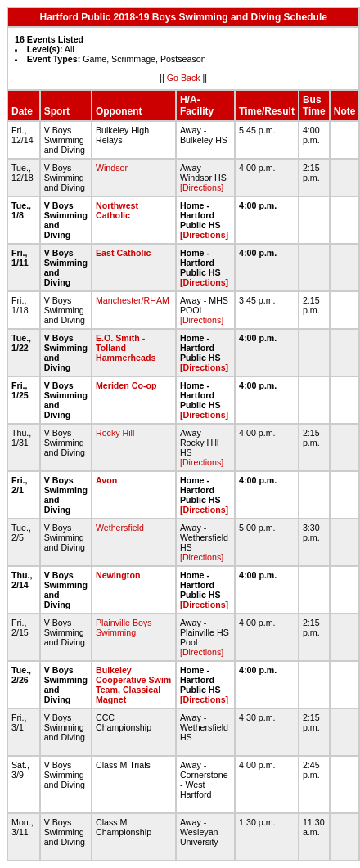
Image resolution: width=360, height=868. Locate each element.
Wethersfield (120, 528)
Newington (118, 575)
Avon (106, 480)
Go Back (184, 78)
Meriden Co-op (126, 385)
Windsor (112, 168)
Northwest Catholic (117, 210)
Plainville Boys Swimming (124, 627)
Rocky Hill (115, 433)
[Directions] (202, 187)
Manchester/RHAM (133, 300)
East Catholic (124, 253)
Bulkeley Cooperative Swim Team (133, 680)
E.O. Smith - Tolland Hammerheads (126, 348)
